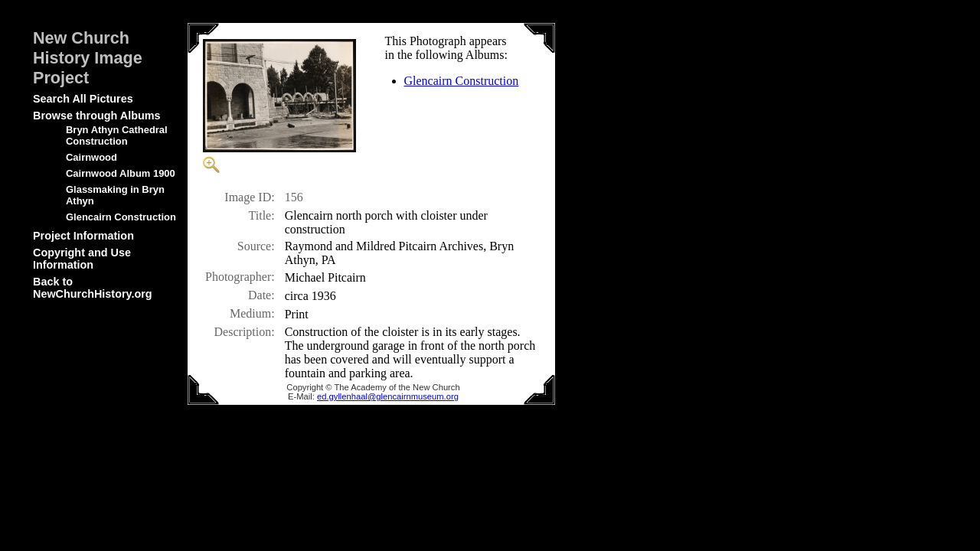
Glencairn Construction (121, 217)
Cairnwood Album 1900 (121, 173)
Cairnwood (91, 157)
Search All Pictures (83, 99)
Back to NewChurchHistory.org (93, 288)
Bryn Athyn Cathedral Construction (117, 135)
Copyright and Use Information (82, 259)
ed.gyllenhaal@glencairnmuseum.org (388, 396)
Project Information (83, 236)
